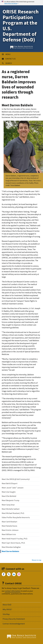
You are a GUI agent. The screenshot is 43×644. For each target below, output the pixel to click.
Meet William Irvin (9, 534)
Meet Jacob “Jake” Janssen (13, 488)
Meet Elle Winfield (9, 496)
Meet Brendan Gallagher (11, 547)
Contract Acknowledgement (14, 624)
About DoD (7, 605)
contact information (13, 591)
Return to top (37, 560)
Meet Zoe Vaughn (9, 492)
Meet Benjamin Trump (11, 500)
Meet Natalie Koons (9, 526)
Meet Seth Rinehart (9, 522)
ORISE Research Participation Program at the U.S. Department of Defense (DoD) (21, 26)
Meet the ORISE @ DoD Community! (16, 479)
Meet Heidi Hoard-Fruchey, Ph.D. (15, 539)
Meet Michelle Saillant (11, 509)
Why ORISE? (7, 609)
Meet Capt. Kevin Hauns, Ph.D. (13, 543)
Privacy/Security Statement (14, 619)
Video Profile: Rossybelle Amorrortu (16, 517)
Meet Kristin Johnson (10, 530)
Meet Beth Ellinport (10, 483)
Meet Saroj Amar (8, 505)
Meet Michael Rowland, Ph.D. (13, 513)
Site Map (6, 614)
